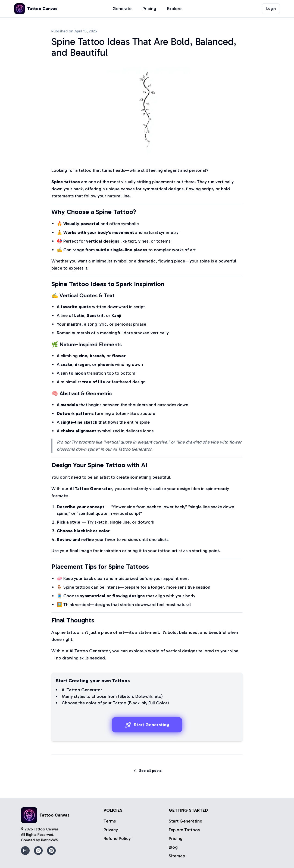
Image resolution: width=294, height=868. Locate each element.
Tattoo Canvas (46, 829)
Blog (173, 847)
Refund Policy (117, 838)
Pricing (149, 9)
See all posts (147, 771)
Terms (110, 821)
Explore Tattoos (184, 830)
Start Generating (147, 725)
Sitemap (177, 856)
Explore (174, 9)
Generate (122, 9)
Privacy (111, 830)
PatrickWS (50, 840)
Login (271, 9)
